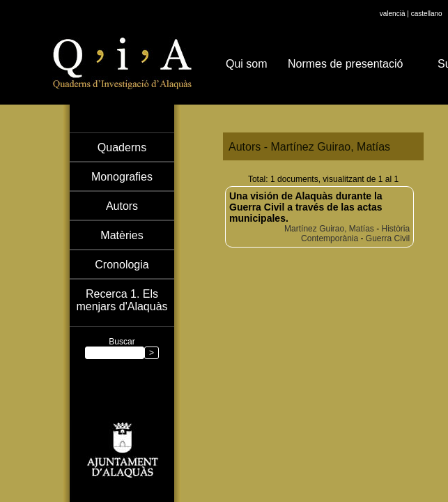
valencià (393, 14)
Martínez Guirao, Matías (329, 229)
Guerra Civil (388, 238)
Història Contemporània (355, 234)
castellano (427, 14)
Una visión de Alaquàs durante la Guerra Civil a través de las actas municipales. (306, 207)
